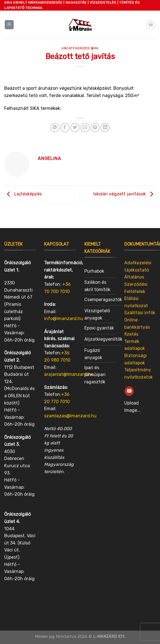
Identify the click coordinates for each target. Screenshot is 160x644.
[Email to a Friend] (85, 128)
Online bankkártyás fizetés (137, 327)
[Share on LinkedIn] (105, 128)
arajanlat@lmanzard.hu (69, 374)
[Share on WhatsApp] (55, 128)
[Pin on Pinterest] (95, 128)
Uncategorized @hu (80, 48)
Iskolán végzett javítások (125, 194)
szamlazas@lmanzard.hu (70, 416)
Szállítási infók (140, 313)
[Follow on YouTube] (129, 391)
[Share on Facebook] (65, 128)
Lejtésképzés (23, 194)
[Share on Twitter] (75, 128)
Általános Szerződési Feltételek (136, 284)
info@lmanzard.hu (64, 319)
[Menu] (9, 25)
